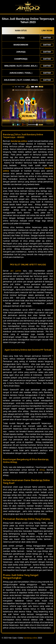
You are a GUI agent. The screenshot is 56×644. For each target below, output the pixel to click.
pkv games (16, 271)
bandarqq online (31, 638)
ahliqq (42, 470)
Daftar (47, 38)
